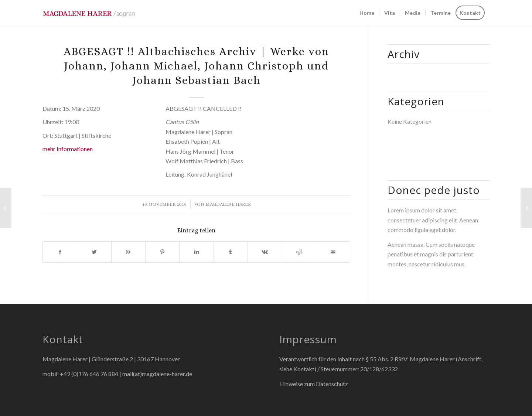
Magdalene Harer (228, 204)
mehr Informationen (68, 149)
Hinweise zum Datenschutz (314, 384)
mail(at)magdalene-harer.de (157, 374)
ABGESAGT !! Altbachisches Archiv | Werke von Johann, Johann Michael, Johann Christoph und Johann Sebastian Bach (196, 66)
